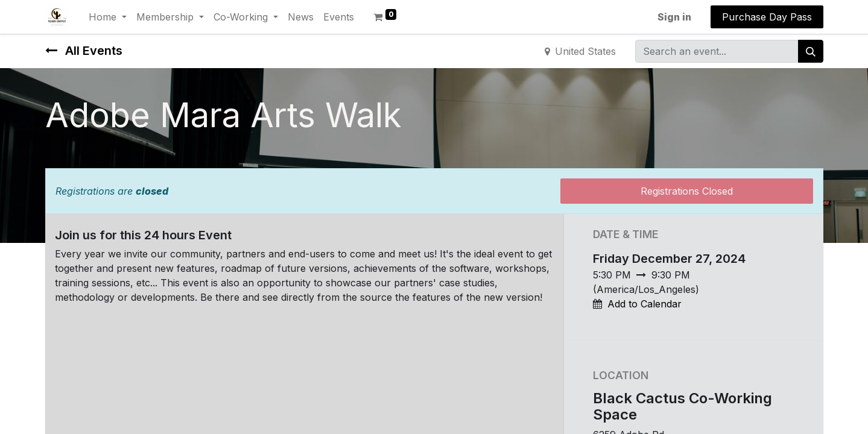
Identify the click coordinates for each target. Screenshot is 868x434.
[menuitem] (301, 17)
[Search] (811, 51)
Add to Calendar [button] (645, 304)
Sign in (674, 17)
